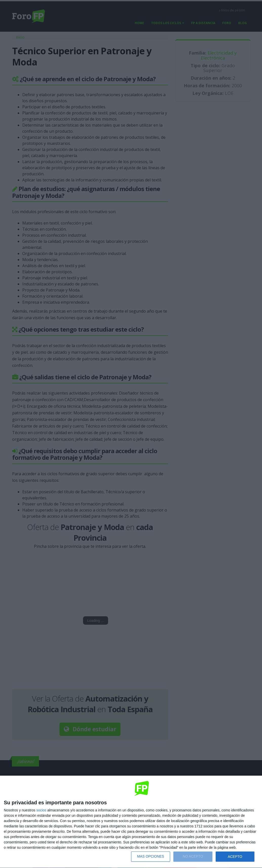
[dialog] (131, 822)
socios (41, 810)
